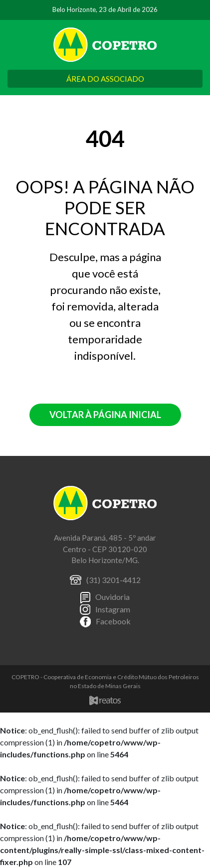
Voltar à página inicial (105, 415)
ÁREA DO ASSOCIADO (105, 79)
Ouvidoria (112, 597)
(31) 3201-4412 (113, 580)
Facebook (113, 621)
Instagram (113, 609)
